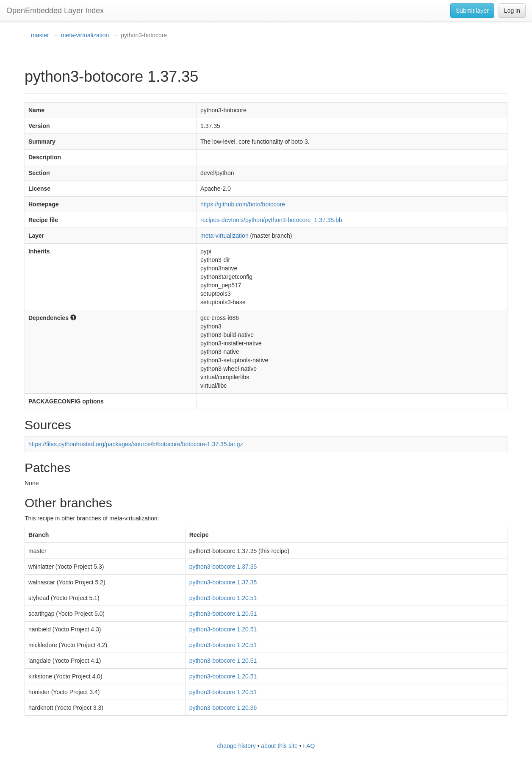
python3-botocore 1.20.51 (223, 598)
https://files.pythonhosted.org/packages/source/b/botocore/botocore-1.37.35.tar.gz (136, 444)
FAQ (309, 746)
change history (237, 746)
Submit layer (472, 11)
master (40, 35)
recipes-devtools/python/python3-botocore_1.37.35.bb (271, 220)
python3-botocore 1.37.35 (223, 567)
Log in (512, 11)
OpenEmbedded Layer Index (55, 11)
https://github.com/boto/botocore (243, 204)
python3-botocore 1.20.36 (223, 708)
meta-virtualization (85, 35)
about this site (279, 746)
